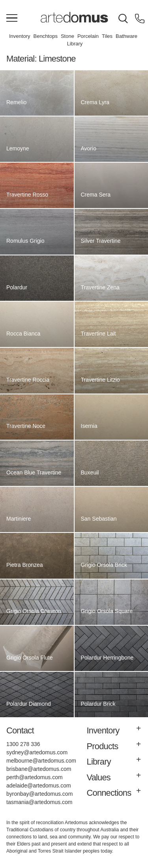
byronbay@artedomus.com (39, 794)
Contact (20, 730)
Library (75, 44)
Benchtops (45, 36)
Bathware (126, 36)
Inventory (20, 36)
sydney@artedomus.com (37, 752)
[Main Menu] (12, 19)
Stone (67, 36)
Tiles (107, 36)
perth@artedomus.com (35, 777)
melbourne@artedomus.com (41, 761)
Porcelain (88, 36)
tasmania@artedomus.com (39, 802)
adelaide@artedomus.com (39, 786)
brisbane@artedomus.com (39, 769)
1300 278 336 (23, 744)
